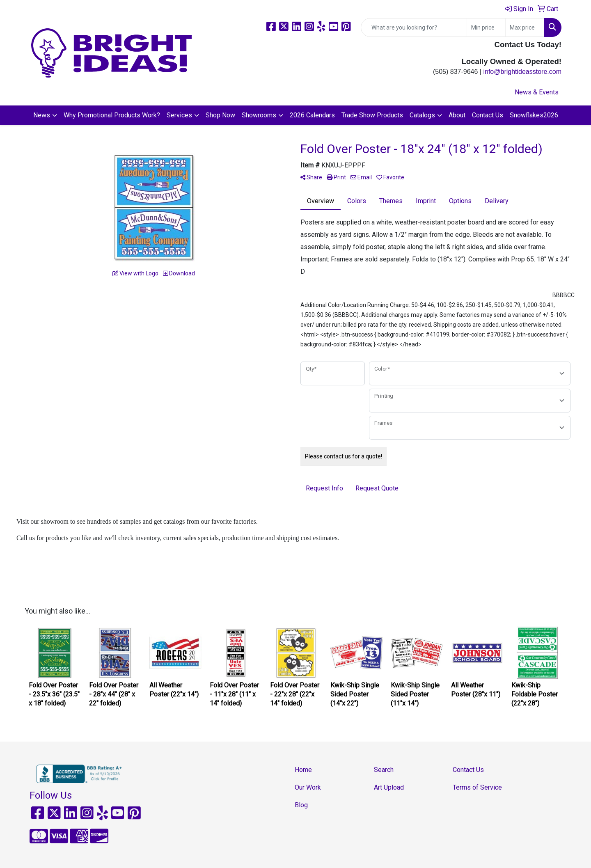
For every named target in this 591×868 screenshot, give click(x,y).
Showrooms (259, 115)
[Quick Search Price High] (525, 27)
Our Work (308, 787)
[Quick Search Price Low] (486, 27)
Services (179, 115)
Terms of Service (477, 787)
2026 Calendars (312, 115)
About (457, 115)
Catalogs (422, 115)
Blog (301, 805)
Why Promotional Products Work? (112, 115)
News (42, 115)
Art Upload (389, 787)
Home (303, 770)
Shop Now (220, 115)
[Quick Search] (414, 27)
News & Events (537, 92)
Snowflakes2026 (534, 115)
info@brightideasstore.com (522, 72)
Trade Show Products (372, 115)
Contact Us (488, 115)
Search (384, 770)
